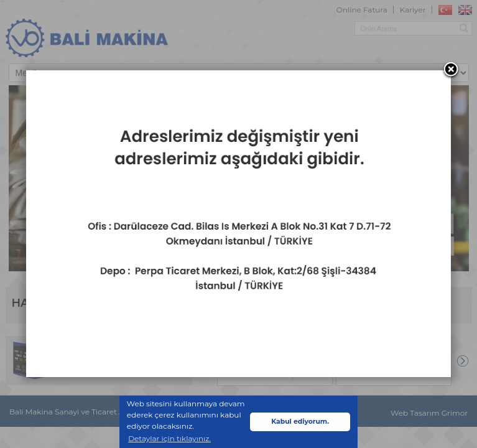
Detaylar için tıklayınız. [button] (169, 438)
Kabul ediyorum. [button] (300, 422)
